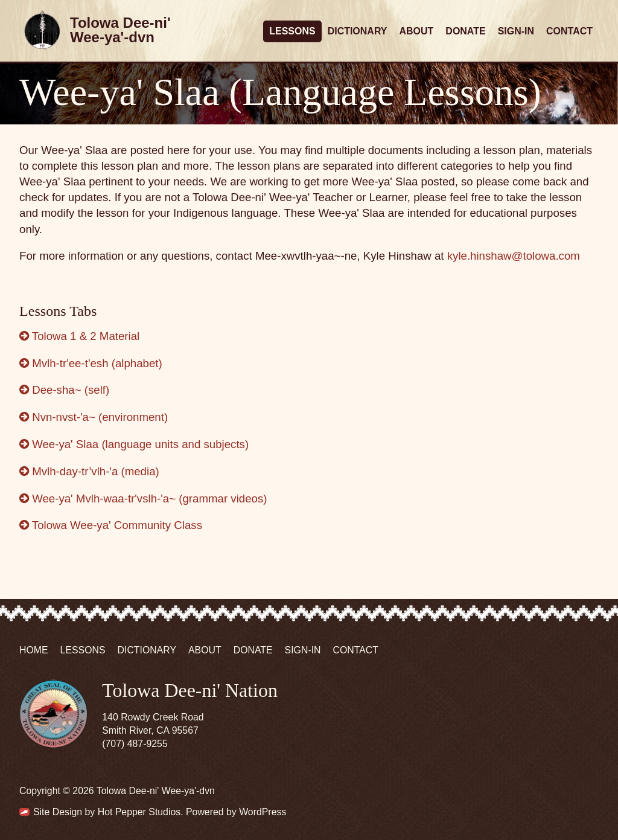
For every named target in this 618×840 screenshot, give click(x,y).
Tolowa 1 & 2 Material (79, 336)
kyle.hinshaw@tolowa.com (514, 256)
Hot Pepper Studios (139, 812)
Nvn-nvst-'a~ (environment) (94, 417)
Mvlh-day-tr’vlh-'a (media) (89, 471)
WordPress (263, 812)
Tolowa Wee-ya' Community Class (111, 525)
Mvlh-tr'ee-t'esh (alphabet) (91, 363)
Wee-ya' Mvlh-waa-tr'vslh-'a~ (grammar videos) (143, 499)
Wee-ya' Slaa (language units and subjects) (134, 444)
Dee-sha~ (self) (64, 390)
